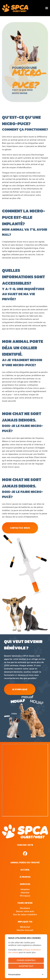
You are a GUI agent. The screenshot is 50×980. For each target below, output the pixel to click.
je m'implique (20, 689)
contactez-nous (20, 528)
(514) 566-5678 (25, 845)
